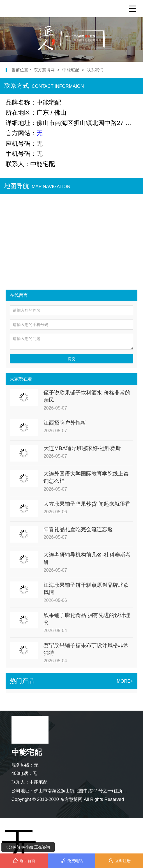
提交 (71, 359)
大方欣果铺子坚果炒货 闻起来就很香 (87, 504)
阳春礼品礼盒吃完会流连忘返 (78, 529)
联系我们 (95, 70)
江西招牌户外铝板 (65, 423)
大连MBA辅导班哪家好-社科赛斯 (82, 448)
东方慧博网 (45, 70)
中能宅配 (71, 70)
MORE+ (125, 681)
